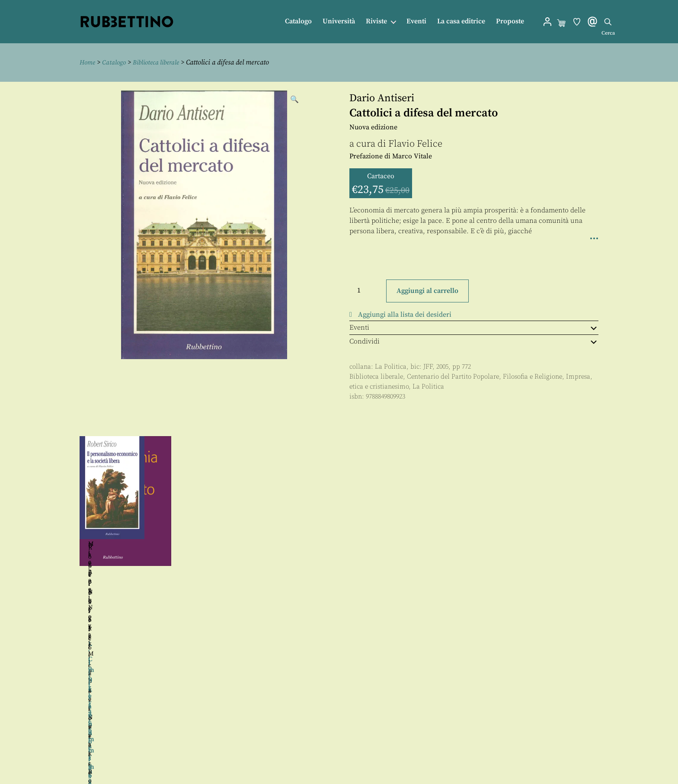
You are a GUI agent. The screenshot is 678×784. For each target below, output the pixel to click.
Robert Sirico (544, 555)
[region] (339, 532)
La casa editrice (461, 21)
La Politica (391, 367)
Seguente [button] (608, 531)
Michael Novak (145, 529)
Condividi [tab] (474, 341)
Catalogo (298, 21)
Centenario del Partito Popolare (453, 376)
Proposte (510, 21)
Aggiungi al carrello (427, 291)
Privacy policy (357, 757)
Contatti (347, 738)
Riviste (376, 21)
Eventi (416, 21)
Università (339, 21)
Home (88, 62)
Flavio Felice (415, 143)
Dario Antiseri (382, 98)
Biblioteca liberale (162, 62)
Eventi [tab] (474, 328)
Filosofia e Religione (532, 376)
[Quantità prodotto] (367, 290)
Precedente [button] (70, 531)
